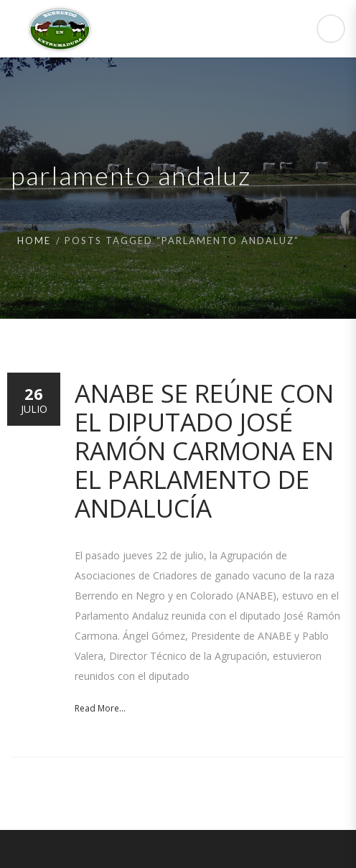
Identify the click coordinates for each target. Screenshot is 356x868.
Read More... (100, 708)
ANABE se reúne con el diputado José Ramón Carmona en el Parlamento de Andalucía (204, 451)
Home (34, 241)
